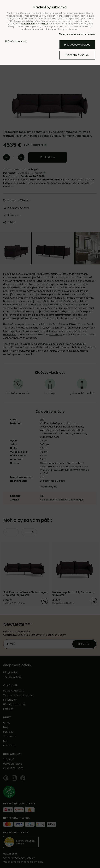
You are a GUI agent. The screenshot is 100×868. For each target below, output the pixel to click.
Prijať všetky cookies (77, 45)
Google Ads (29, 24)
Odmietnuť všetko (77, 55)
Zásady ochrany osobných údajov (77, 34)
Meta (45, 24)
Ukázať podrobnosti (16, 41)
